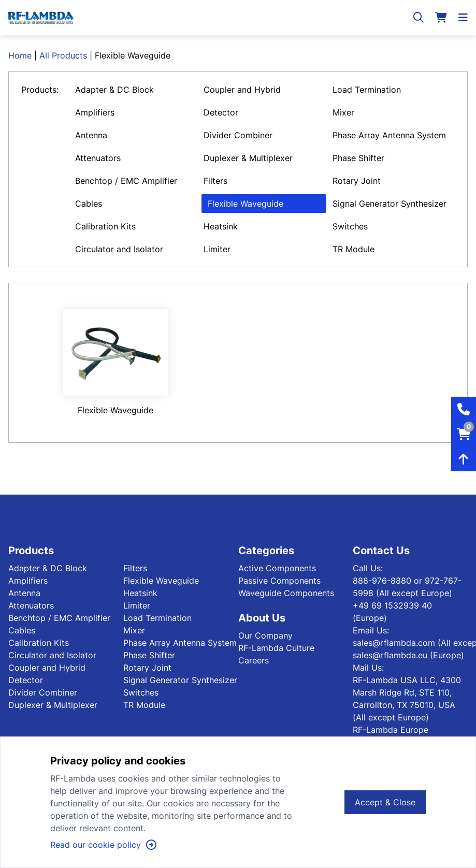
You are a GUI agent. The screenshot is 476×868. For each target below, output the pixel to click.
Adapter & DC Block (114, 90)
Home (20, 55)
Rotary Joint (357, 181)
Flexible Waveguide (246, 204)
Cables (89, 204)
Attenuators (98, 158)
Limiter (217, 249)
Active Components (277, 568)
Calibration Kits (105, 226)
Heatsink (221, 226)
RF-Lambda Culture (276, 648)
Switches (350, 226)
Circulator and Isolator (119, 249)
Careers (254, 660)
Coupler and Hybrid (242, 90)
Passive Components (279, 581)
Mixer (343, 112)
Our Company (265, 635)
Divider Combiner (238, 135)
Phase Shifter (358, 158)
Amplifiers (95, 112)
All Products (63, 55)
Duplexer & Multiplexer (248, 158)
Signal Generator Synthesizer (390, 204)
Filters (215, 181)
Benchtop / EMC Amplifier (126, 181)
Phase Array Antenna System (389, 135)
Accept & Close (385, 802)
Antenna (91, 135)
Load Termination (367, 90)
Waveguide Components (286, 593)
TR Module (354, 249)
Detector (221, 112)
